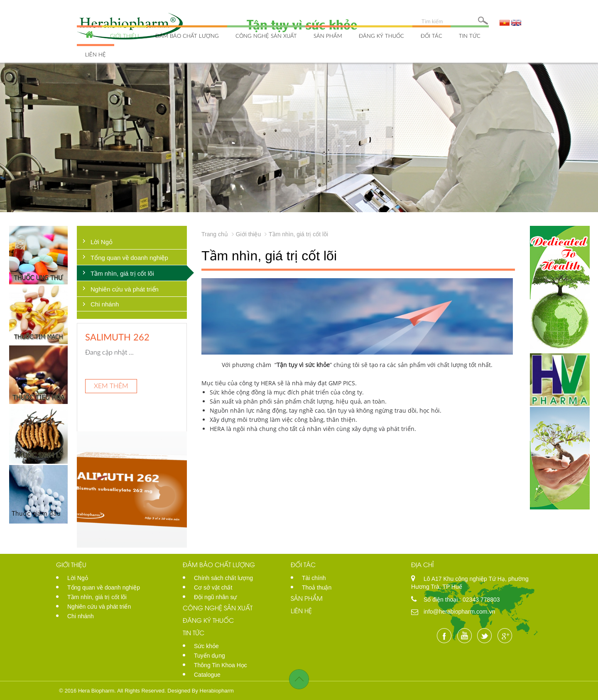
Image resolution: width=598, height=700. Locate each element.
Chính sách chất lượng (223, 578)
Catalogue (207, 675)
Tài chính (314, 578)
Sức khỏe (206, 646)
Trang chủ (215, 234)
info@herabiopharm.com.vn (459, 612)
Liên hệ (96, 54)
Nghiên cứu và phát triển (125, 289)
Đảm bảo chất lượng (187, 36)
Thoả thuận (317, 587)
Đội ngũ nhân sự (215, 597)
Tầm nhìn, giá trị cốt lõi (122, 273)
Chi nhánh (105, 304)
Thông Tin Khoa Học (221, 665)
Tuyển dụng (210, 656)
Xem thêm (111, 385)
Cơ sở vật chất (213, 587)
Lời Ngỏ (102, 242)
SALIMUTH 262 (117, 337)
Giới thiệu (124, 36)
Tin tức (470, 36)
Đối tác (431, 36)
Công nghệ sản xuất (266, 36)
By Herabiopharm (213, 691)
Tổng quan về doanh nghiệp (129, 258)
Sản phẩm (328, 36)
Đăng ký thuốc (381, 36)
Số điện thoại (441, 600)
